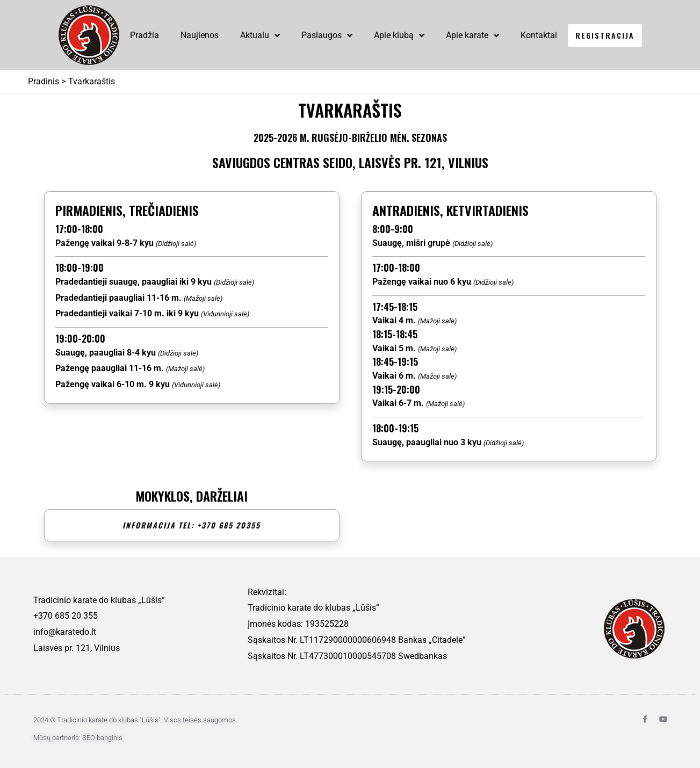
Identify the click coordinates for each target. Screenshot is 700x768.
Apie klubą (399, 35)
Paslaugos (327, 35)
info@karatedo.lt (65, 632)
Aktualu (260, 35)
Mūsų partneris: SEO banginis (78, 738)
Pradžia (145, 35)
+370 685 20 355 (66, 616)
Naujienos (200, 35)
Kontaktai (539, 35)
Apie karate (472, 35)
